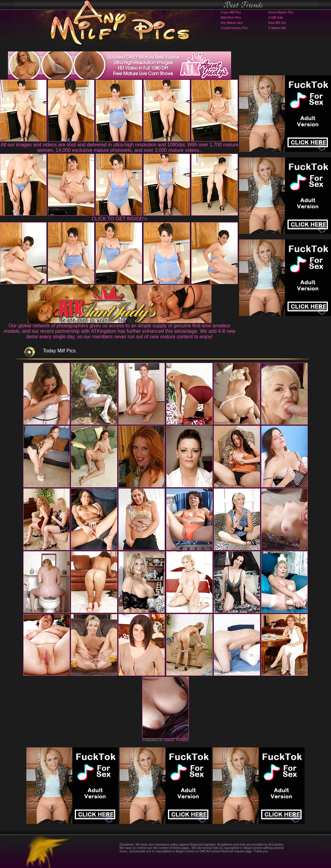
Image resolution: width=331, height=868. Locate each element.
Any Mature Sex (232, 23)
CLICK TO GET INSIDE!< (120, 219)
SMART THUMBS (176, 740)
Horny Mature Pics (281, 12)
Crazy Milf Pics (231, 12)
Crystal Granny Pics (234, 28)
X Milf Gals (276, 18)
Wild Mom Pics (231, 18)
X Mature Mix (277, 28)
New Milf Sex (277, 23)
